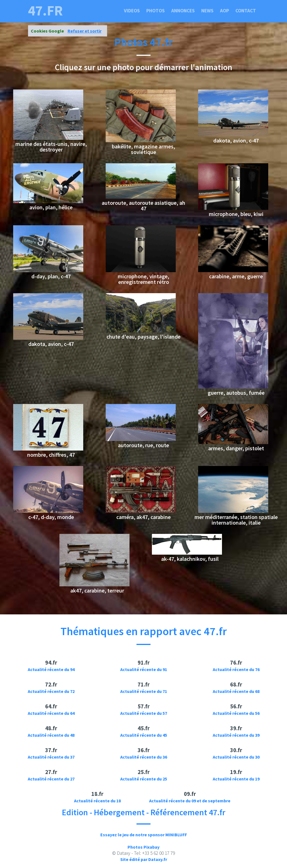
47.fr (45, 11)
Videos (132, 11)
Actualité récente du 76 (236, 669)
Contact (246, 11)
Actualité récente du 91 (144, 669)
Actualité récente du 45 (144, 735)
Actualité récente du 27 (51, 779)
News (207, 11)
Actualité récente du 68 (236, 691)
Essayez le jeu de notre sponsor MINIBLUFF (144, 835)
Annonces (183, 11)
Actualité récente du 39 (236, 735)
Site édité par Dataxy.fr (144, 859)
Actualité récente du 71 (144, 691)
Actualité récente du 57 (144, 713)
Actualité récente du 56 (236, 713)
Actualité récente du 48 (51, 735)
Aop (224, 11)
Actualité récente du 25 (144, 779)
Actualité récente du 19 (236, 779)
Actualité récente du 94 (51, 669)
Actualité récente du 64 (51, 713)
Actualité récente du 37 (51, 757)
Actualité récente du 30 (236, 757)
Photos (156, 11)
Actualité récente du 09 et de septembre (190, 801)
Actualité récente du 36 (144, 757)
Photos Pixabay (143, 847)
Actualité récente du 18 (97, 801)
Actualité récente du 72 (51, 691)
